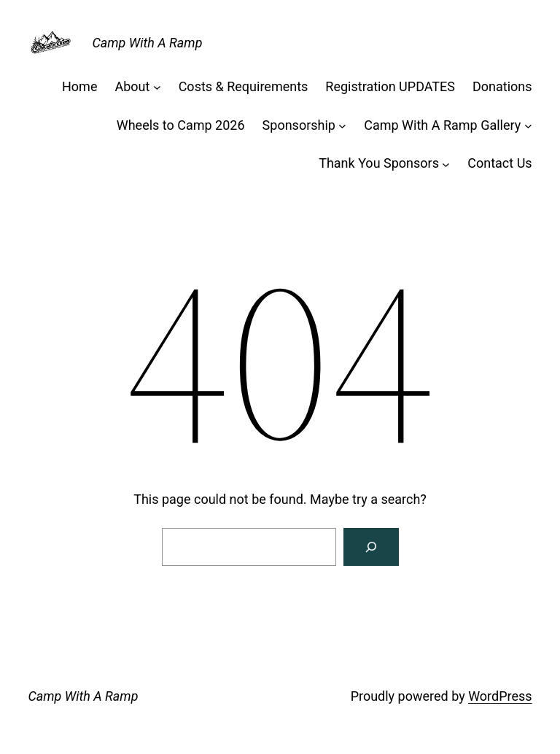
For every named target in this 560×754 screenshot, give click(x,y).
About (132, 86)
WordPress (500, 696)
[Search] (371, 547)
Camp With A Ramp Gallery (442, 125)
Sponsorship (299, 125)
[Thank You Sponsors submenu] (446, 164)
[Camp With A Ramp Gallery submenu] (528, 126)
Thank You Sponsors (379, 163)
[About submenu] (157, 87)
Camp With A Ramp (147, 43)
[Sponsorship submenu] (342, 126)
